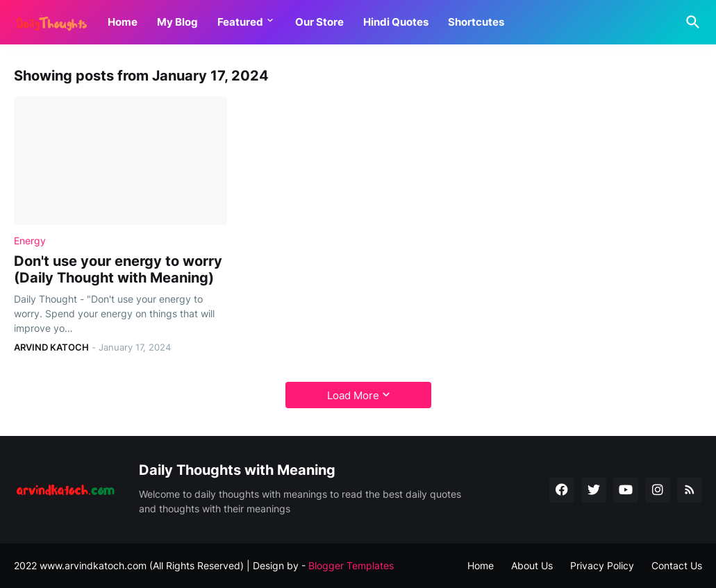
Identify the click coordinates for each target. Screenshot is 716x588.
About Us (532, 565)
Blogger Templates (351, 565)
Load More (353, 395)
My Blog (177, 22)
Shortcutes (476, 22)
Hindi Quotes (396, 22)
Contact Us (677, 565)
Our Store (319, 22)
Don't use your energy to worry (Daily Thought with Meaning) (118, 269)
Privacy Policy (602, 565)
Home (123, 22)
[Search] (690, 22)
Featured (240, 22)
